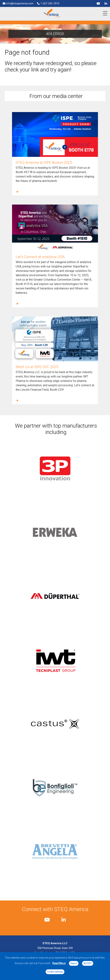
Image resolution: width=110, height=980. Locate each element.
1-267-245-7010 (50, 3)
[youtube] (98, 3)
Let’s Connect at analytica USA (40, 257)
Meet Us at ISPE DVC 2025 (37, 367)
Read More (59, 963)
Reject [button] (74, 963)
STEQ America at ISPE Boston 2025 (44, 163)
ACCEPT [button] (88, 963)
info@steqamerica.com (20, 3)
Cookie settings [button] (55, 972)
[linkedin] (106, 3)
